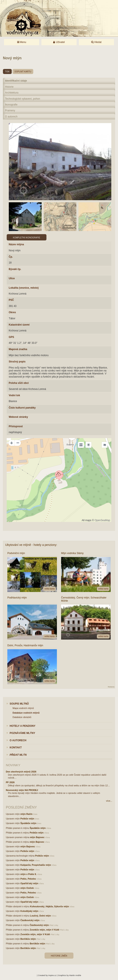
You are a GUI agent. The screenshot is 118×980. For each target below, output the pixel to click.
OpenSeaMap (102, 520)
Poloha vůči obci (19, 383)
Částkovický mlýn (30, 920)
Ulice (12, 278)
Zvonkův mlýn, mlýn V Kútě (44, 930)
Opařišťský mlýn (29, 883)
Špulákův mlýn (28, 823)
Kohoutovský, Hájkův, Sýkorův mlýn (50, 906)
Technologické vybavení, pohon (22, 99)
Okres (12, 312)
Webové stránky (18, 417)
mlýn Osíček (27, 888)
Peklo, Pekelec (28, 879)
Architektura (12, 93)
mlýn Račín (27, 814)
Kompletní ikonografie (27, 238)
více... (109, 801)
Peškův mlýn (27, 819)
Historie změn (59, 956)
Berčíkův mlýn (28, 939)
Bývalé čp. (15, 269)
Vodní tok (14, 395)
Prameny (10, 110)
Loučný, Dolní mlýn (41, 916)
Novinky (13, 765)
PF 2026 (10, 782)
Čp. (11, 257)
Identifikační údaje (16, 81)
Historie (9, 87)
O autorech (11, 117)
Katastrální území (19, 325)
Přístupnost (16, 426)
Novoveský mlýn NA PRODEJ (22, 790)
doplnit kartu (23, 72)
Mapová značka (18, 349)
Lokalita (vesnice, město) (24, 288)
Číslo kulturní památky (22, 408)
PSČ (11, 300)
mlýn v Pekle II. (29, 874)
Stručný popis (17, 362)
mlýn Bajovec (37, 837)
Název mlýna (16, 244)
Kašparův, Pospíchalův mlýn (36, 865)
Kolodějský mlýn (29, 911)
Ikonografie (11, 105)
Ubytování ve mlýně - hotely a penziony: (31, 545)
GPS (11, 337)
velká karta (49, 589)
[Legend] (105, 445)
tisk (7, 72)
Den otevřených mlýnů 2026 (21, 772)
